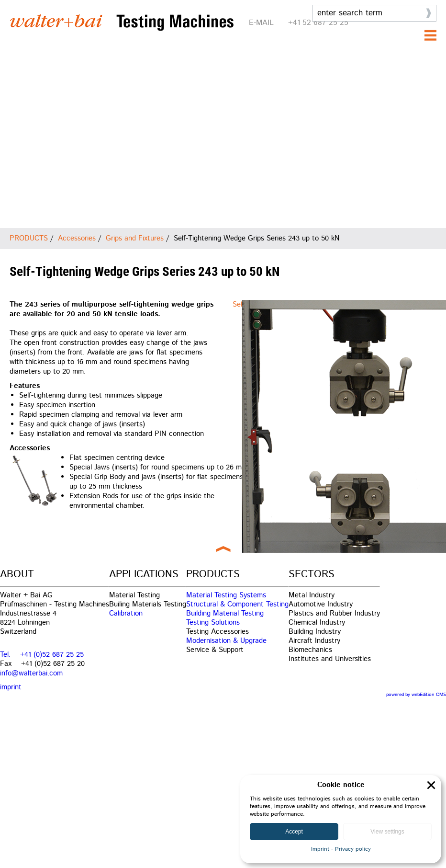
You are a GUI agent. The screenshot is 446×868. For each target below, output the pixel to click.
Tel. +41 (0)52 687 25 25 (42, 655)
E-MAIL (261, 23)
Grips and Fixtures (135, 238)
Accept (294, 832)
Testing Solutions (213, 622)
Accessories (77, 238)
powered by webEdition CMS (416, 695)
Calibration (126, 613)
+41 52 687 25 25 (318, 23)
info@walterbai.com (31, 673)
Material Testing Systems (226, 595)
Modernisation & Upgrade (226, 641)
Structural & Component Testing (237, 604)
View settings (387, 832)
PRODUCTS (29, 238)
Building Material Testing (225, 613)
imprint (11, 687)
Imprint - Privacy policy (341, 849)
